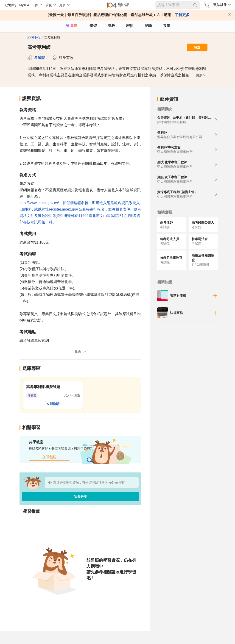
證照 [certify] (130, 26)
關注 (197, 47)
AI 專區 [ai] (72, 26)
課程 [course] (112, 26)
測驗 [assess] (148, 26)
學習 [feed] (93, 26)
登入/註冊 (220, 5)
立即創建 (49, 457)
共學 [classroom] (167, 26)
